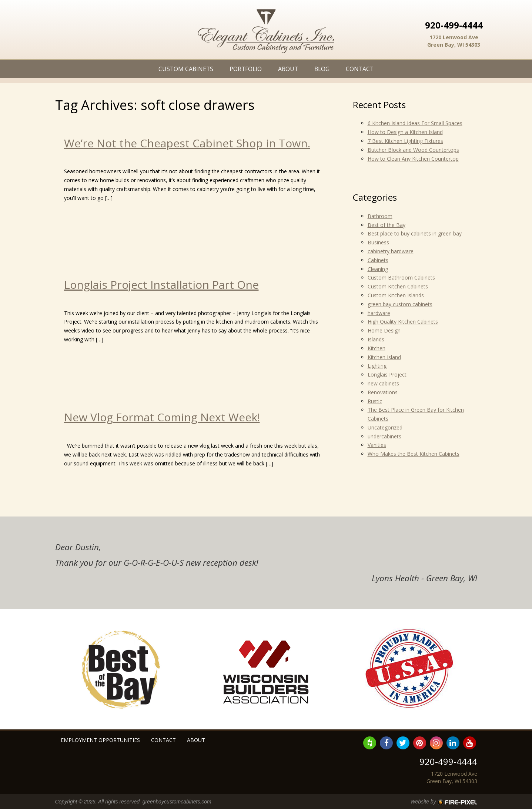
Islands (376, 339)
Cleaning (378, 269)
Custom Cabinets (186, 69)
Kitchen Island (384, 357)
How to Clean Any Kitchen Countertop (413, 159)
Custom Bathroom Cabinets (401, 278)
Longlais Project (387, 375)
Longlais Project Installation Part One (161, 285)
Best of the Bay (387, 225)
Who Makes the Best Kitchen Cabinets (414, 454)
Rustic (375, 401)
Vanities (377, 445)
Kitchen (377, 348)
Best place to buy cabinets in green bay (415, 233)
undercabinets (384, 436)
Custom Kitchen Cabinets (398, 286)
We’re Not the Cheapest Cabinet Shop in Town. (187, 143)
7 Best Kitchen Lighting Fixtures (405, 141)
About (288, 69)
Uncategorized (385, 427)
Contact (360, 69)
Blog (322, 69)
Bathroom (380, 216)
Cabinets (378, 260)
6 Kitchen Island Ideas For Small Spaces (415, 123)
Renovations (383, 392)
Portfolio (246, 69)
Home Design (384, 330)
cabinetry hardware (391, 251)
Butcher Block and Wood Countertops (413, 150)
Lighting (377, 366)
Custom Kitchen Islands (396, 295)
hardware (379, 313)
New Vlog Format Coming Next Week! (162, 417)
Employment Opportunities (100, 740)
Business (378, 242)
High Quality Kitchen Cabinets (403, 322)
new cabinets (383, 383)
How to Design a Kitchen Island (405, 132)
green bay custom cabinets (400, 304)
